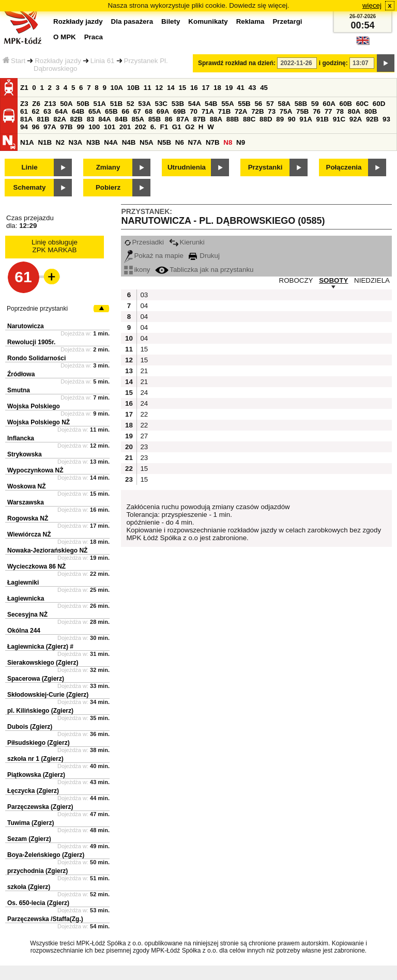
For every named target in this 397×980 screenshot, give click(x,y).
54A (194, 104)
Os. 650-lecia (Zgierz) (38, 903)
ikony (137, 270)
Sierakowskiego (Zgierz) (43, 663)
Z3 (24, 104)
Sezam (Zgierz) (29, 839)
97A (50, 127)
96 (36, 127)
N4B (129, 142)
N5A (147, 142)
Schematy (30, 187)
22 (144, 414)
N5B (164, 142)
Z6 (36, 104)
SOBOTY (333, 280)
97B (66, 127)
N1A (27, 142)
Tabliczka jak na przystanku (204, 270)
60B (346, 104)
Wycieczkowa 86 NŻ (36, 566)
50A (66, 104)
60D (379, 104)
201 (125, 127)
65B (111, 111)
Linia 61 (103, 61)
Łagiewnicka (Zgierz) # (40, 647)
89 (280, 119)
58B (301, 104)
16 (194, 88)
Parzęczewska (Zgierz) (40, 807)
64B (78, 111)
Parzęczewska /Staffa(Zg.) (45, 919)
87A (182, 119)
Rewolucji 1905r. (31, 342)
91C (339, 119)
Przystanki (265, 167)
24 (144, 393)
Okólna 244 (24, 631)
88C (249, 119)
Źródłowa (21, 374)
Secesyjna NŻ (27, 615)
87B (199, 119)
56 (258, 104)
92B (372, 119)
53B (178, 104)
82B (76, 119)
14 (171, 88)
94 (24, 127)
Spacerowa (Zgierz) (36, 679)
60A (329, 104)
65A (95, 111)
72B (257, 111)
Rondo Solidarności (36, 358)
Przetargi (287, 21)
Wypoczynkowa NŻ (35, 470)
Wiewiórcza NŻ (29, 534)
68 (149, 111)
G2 (190, 127)
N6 (180, 142)
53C (161, 104)
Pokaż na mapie (154, 256)
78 (340, 111)
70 (194, 111)
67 (137, 111)
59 (315, 104)
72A (241, 111)
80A (354, 111)
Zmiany (108, 167)
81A (26, 119)
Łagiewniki (23, 583)
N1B (45, 142)
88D (266, 119)
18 (217, 88)
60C (362, 104)
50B (83, 104)
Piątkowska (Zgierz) (36, 775)
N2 (60, 142)
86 (169, 119)
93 (386, 119)
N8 (228, 142)
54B (211, 104)
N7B (213, 142)
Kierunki (187, 242)
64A (62, 111)
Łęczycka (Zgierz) (33, 791)
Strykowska (25, 454)
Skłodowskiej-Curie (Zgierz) (48, 695)
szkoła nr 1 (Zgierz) (35, 759)
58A (284, 104)
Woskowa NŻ (26, 486)
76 (317, 111)
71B (224, 111)
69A (163, 111)
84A (104, 119)
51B (116, 104)
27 (144, 436)
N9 (241, 142)
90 (292, 119)
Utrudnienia (187, 167)
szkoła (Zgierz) (29, 887)
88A (216, 119)
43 (253, 88)
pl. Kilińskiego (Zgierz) (40, 711)
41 (241, 88)
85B (155, 119)
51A (100, 104)
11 (148, 88)
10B (133, 88)
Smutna (19, 390)
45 (264, 88)
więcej (372, 5)
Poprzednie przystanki (37, 309)
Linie (29, 167)
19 (229, 88)
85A (138, 119)
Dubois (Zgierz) (30, 727)
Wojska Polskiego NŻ (39, 422)
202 (141, 127)
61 (24, 111)
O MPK (65, 37)
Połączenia (344, 167)
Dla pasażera (132, 21)
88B (233, 119)
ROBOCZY (296, 280)
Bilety (171, 21)
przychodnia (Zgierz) (37, 871)
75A (286, 111)
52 (131, 104)
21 (144, 371)
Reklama (250, 21)
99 (80, 127)
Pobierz (108, 187)
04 (144, 306)
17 (205, 88)
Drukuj (204, 256)
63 (47, 111)
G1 (177, 127)
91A (306, 119)
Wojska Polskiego (34, 406)
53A (144, 104)
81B (43, 119)
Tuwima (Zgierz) (30, 823)
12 (159, 88)
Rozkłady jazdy (58, 61)
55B (244, 104)
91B (322, 119)
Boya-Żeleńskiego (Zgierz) (46, 855)
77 (329, 111)
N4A (111, 142)
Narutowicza (26, 326)
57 (270, 104)
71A (208, 111)
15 (182, 88)
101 (110, 127)
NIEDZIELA (372, 280)
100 (94, 127)
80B (371, 111)
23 (144, 447)
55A (227, 104)
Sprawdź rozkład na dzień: (237, 63)
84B (121, 119)
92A (356, 119)
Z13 (50, 104)
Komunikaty (208, 21)
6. (153, 127)
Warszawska (26, 502)
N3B (93, 142)
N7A (195, 142)
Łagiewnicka (26, 599)
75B (302, 111)
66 (125, 111)
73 (272, 111)
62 (36, 111)
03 (144, 295)
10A (117, 88)
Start (14, 61)
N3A (76, 142)
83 (91, 119)
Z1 (24, 88)
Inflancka (21, 438)
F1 (164, 127)
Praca (94, 37)
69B (179, 111)
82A (59, 119)
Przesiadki (144, 242)
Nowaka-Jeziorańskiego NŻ (47, 550)
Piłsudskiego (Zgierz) (39, 743)
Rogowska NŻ (28, 518)
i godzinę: (333, 63)
